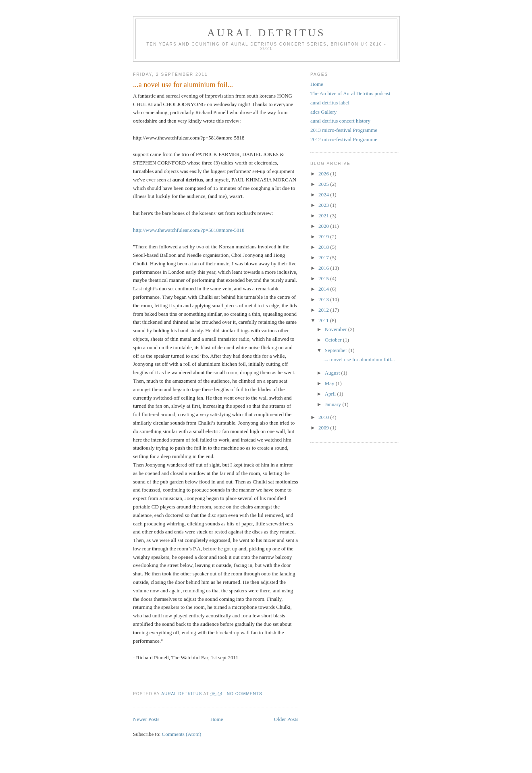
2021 (324, 216)
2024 (324, 195)
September (337, 350)
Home (217, 719)
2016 (324, 268)
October (334, 340)
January (334, 404)
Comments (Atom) (182, 734)
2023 (324, 205)
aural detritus (266, 33)
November (337, 329)
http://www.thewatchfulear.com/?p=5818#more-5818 (189, 230)
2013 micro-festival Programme (344, 130)
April (331, 394)
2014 (324, 289)
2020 (324, 226)
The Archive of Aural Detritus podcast (350, 93)
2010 (324, 417)
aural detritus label (330, 103)
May (330, 383)
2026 (324, 174)
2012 (324, 310)
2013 (324, 299)
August (333, 373)
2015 (324, 278)
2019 (324, 236)
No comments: (246, 694)
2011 (324, 320)
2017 (324, 257)
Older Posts (286, 719)
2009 (324, 428)
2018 (324, 247)
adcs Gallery (323, 112)
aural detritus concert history (340, 121)
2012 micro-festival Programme (344, 139)
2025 (324, 184)
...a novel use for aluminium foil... (183, 85)
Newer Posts (146, 719)
